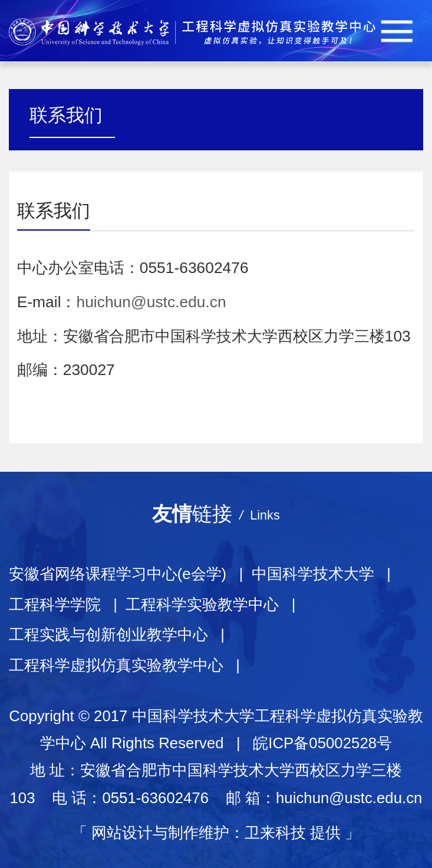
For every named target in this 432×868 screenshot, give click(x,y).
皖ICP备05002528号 (322, 743)
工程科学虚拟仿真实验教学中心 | (129, 665)
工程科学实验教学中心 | (215, 604)
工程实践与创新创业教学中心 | (121, 634)
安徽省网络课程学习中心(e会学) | (130, 574)
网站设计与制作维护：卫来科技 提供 (216, 833)
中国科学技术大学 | (326, 574)
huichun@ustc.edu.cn (151, 302)
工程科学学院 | (67, 604)
